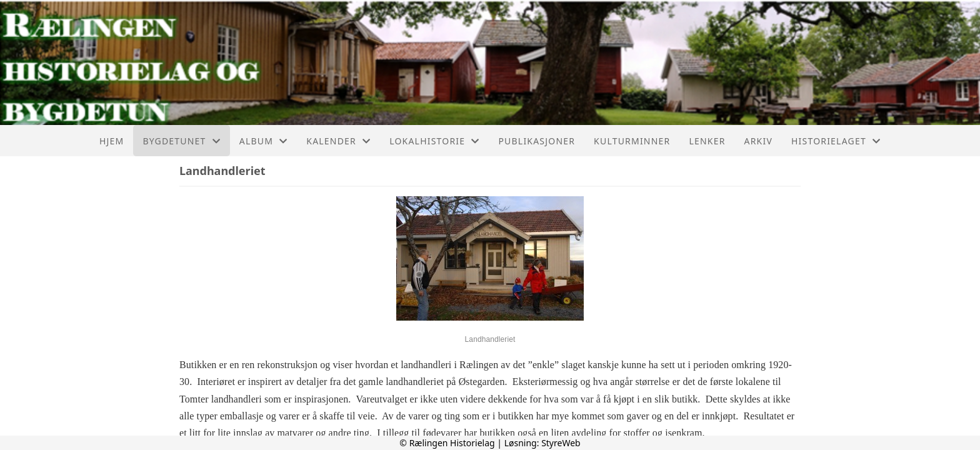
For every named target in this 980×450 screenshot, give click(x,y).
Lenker (707, 141)
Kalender (338, 141)
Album (264, 141)
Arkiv (758, 141)
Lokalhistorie (434, 141)
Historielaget (836, 141)
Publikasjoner (537, 141)
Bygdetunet (181, 141)
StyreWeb (561, 443)
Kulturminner (632, 141)
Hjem (112, 141)
